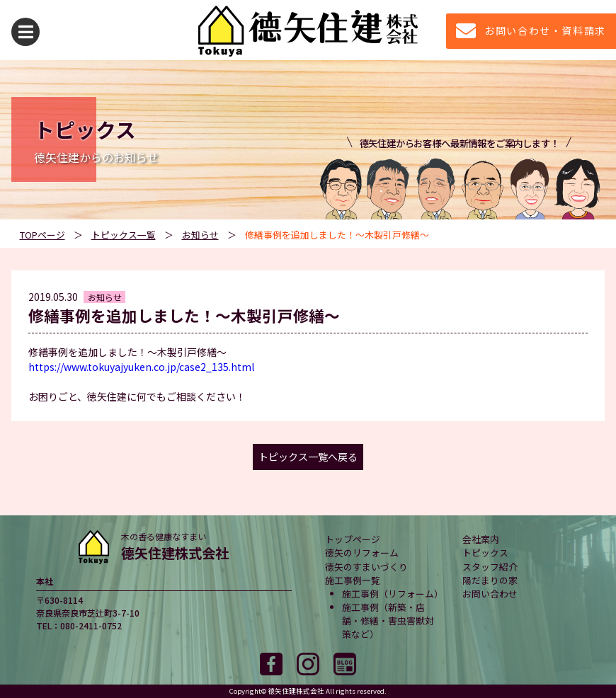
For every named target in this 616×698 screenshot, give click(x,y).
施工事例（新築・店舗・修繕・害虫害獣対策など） (388, 620)
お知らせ (200, 235)
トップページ (353, 539)
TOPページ (42, 235)
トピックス (485, 553)
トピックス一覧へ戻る (308, 457)
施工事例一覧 (353, 580)
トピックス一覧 (124, 235)
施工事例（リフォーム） (393, 594)
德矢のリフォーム (362, 553)
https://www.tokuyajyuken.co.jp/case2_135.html (141, 367)
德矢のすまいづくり (366, 567)
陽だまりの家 (490, 580)
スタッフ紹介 (490, 567)
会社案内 (481, 539)
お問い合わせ (490, 594)
